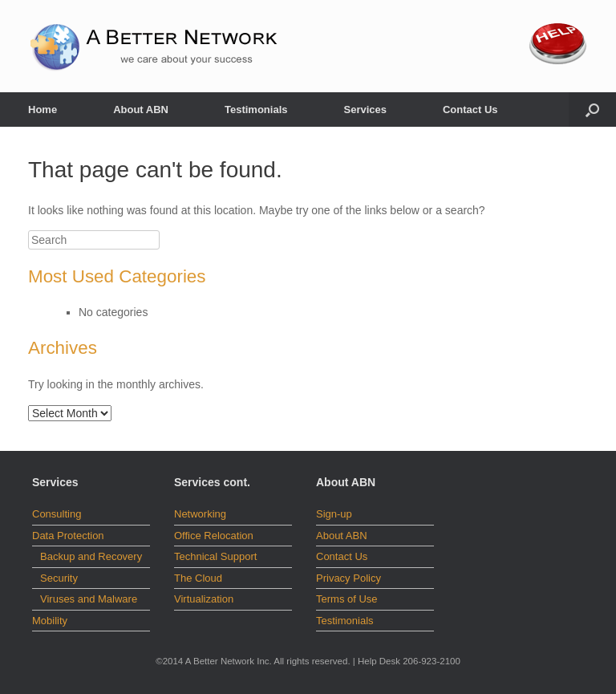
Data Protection (68, 536)
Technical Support (215, 556)
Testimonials (256, 110)
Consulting (57, 514)
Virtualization (204, 599)
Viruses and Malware (89, 599)
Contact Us (470, 110)
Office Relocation (214, 536)
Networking (200, 514)
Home (43, 110)
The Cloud (198, 578)
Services (365, 110)
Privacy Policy (349, 578)
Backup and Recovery (91, 556)
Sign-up (334, 514)
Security (59, 578)
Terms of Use (347, 599)
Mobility (50, 621)
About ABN (141, 110)
